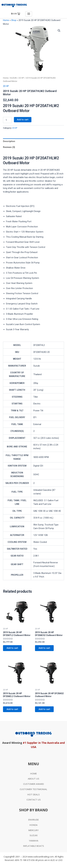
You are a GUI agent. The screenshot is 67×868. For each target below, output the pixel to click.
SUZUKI (13, 78)
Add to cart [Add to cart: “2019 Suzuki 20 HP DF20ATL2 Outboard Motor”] (12, 648)
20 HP (21, 78)
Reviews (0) (9, 147)
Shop (14, 20)
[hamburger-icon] (29, 14)
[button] (59, 31)
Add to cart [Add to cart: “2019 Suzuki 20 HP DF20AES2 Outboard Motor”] (44, 648)
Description (9, 141)
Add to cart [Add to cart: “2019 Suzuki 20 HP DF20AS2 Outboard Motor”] (44, 709)
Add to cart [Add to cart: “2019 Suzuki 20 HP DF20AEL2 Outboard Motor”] (12, 709)
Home (6, 20)
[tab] (33, 141)
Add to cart (23, 120)
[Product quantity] (7, 120)
